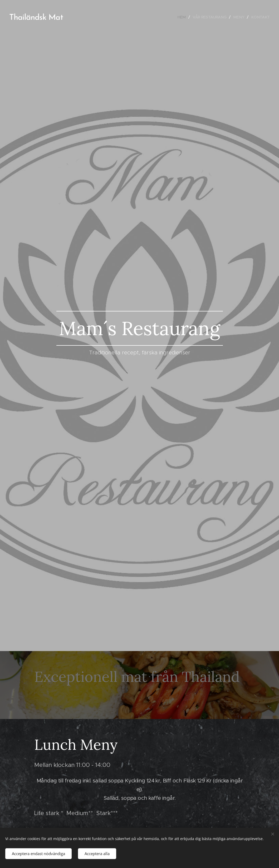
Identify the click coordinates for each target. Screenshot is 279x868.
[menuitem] (181, 17)
